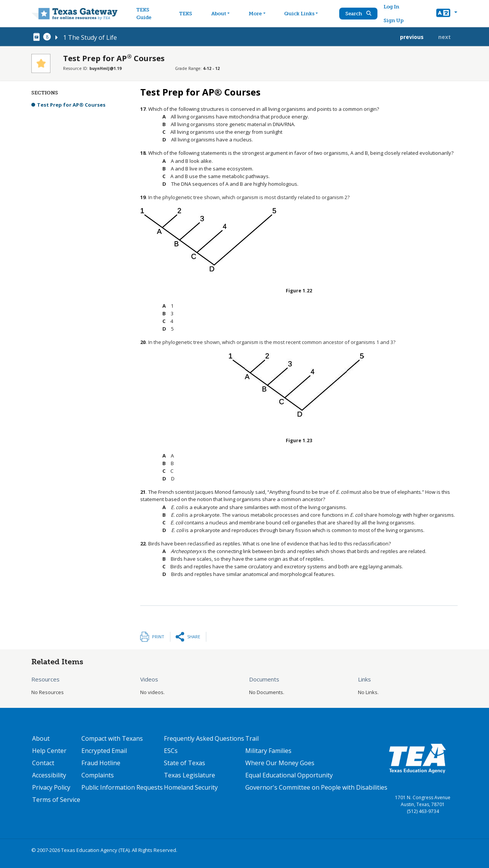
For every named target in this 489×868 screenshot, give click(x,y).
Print (158, 637)
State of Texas (185, 763)
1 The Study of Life (90, 37)
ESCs (171, 751)
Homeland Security (191, 787)
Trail (252, 738)
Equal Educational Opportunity (289, 775)
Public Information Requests (122, 787)
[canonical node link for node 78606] (38, 37)
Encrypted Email (104, 751)
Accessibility (49, 775)
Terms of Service (56, 800)
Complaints (98, 775)
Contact (43, 763)
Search (359, 14)
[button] (447, 14)
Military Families (268, 751)
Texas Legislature (189, 775)
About (41, 738)
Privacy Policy (51, 787)
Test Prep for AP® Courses (71, 105)
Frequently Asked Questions (204, 738)
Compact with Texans (112, 738)
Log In (392, 7)
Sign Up (394, 20)
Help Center (49, 751)
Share (194, 637)
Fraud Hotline (101, 763)
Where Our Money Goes (280, 763)
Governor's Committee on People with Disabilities (316, 787)
